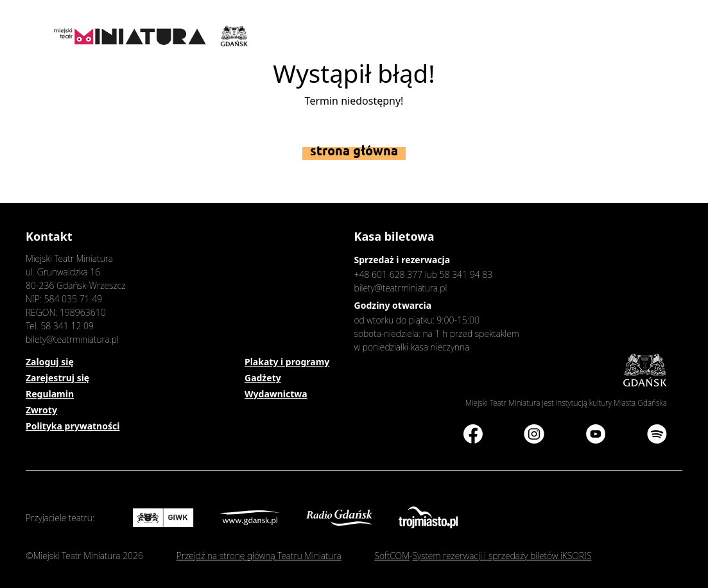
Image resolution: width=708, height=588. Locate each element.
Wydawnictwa (276, 394)
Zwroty (41, 410)
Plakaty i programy (287, 362)
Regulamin (50, 394)
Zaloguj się (50, 362)
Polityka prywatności (73, 426)
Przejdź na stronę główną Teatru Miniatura (259, 556)
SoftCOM (392, 556)
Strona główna (354, 151)
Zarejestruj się (57, 378)
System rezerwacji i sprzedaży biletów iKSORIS (502, 556)
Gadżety (263, 378)
